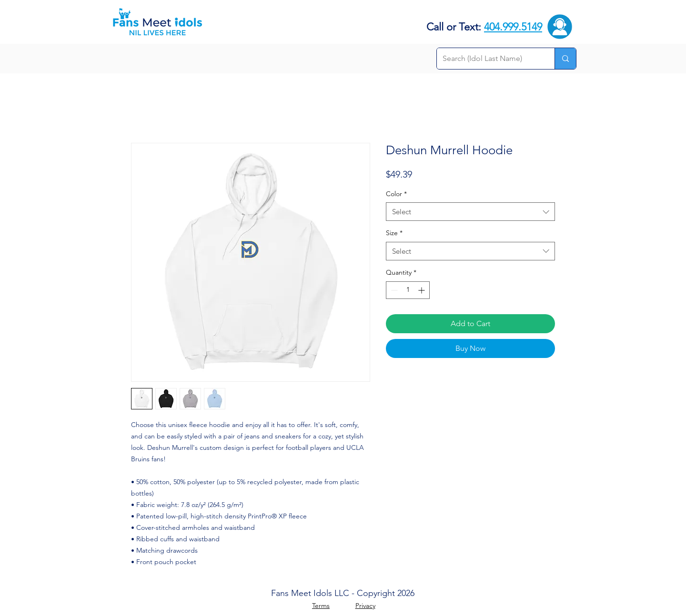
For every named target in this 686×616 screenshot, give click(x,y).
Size (394, 233)
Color (396, 194)
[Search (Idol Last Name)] (489, 59)
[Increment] (422, 290)
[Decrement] (393, 290)
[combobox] (470, 212)
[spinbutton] (408, 290)
